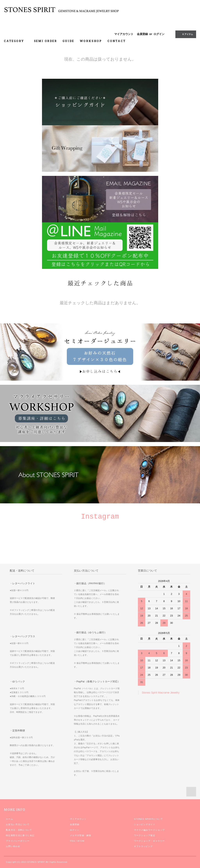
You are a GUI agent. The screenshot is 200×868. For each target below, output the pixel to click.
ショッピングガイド (145, 824)
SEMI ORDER (46, 41)
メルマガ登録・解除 (81, 835)
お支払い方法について (18, 824)
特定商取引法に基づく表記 (20, 835)
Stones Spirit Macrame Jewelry (161, 693)
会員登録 (142, 34)
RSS (72, 841)
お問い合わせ (13, 846)
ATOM (81, 841)
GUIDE (68, 41)
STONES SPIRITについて (148, 819)
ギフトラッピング (143, 846)
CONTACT (117, 41)
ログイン (159, 34)
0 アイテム (185, 34)
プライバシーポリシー (18, 841)
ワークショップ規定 (145, 835)
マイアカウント (124, 34)
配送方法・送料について (19, 830)
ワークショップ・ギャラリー (149, 841)
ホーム (9, 819)
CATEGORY (16, 41)
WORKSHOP (91, 41)
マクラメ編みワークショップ (149, 830)
